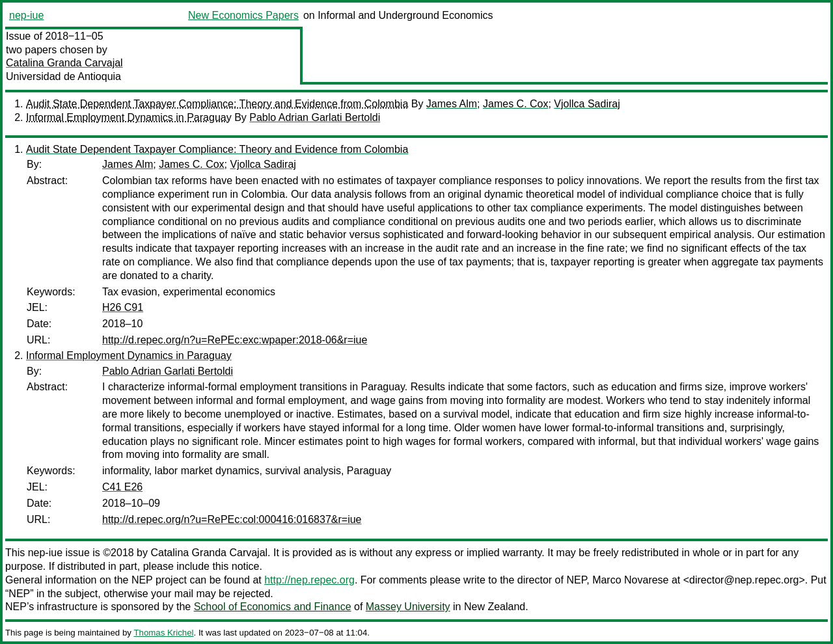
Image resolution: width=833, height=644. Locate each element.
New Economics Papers (243, 15)
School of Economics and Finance (273, 607)
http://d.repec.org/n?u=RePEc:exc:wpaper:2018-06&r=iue (235, 340)
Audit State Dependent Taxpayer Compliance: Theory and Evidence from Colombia (217, 104)
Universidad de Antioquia (63, 76)
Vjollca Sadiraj (587, 104)
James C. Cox (515, 104)
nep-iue (26, 15)
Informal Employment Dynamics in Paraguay (129, 117)
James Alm (452, 104)
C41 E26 (122, 487)
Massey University (408, 607)
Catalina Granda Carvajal (64, 63)
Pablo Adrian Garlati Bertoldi (315, 117)
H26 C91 (123, 307)
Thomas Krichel (163, 633)
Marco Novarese (630, 580)
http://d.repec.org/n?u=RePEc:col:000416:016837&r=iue (232, 519)
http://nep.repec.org (309, 580)
